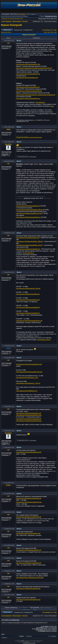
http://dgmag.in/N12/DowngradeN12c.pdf (29, 413)
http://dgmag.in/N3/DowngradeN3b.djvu (28, 217)
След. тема (54, 32)
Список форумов (6, 21)
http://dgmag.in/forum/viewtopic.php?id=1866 (30, 578)
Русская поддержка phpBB (29, 643)
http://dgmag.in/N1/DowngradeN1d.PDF (28, 64)
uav (8, 43)
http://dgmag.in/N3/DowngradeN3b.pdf (28, 206)
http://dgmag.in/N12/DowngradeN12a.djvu (29, 415)
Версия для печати (6, 32)
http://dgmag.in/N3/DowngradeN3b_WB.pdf (29, 210)
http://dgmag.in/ (40, 102)
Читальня (25, 21)
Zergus (8, 485)
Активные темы (19, 19)
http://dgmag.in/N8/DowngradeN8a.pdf (28, 307)
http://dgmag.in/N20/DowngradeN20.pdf (28, 589)
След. (55, 30)
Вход (15, 14)
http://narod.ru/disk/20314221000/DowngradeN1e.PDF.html (34, 68)
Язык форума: (22, 14)
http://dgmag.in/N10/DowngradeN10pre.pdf (29, 321)
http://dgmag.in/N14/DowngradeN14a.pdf (29, 452)
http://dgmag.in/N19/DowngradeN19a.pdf (29, 563)
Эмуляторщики (17, 21)
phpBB (22, 641)
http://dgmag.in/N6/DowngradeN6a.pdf (28, 294)
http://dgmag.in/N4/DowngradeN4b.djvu (28, 249)
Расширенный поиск (51, 16)
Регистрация (6, 14)
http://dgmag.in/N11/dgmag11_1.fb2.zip (28, 383)
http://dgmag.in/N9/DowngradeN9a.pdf (28, 313)
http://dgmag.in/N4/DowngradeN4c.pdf (28, 238)
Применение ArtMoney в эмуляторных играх (29, 137)
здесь (52, 106)
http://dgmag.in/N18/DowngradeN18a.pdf (29, 550)
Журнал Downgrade (11, 25)
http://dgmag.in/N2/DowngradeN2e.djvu (28, 99)
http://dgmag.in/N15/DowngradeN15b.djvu (29, 502)
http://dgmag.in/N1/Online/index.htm (27, 78)
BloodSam (8, 144)
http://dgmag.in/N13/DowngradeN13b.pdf (29, 419)
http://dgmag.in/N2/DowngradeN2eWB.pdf (29, 91)
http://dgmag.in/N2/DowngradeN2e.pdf (28, 87)
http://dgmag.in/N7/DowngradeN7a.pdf (28, 300)
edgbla (8, 348)
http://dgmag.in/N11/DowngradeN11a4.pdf (29, 364)
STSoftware (26, 642)
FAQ (12, 14)
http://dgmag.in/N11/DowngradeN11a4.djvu (29, 372)
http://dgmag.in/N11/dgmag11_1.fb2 (27, 378)
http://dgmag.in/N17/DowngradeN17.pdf (28, 533)
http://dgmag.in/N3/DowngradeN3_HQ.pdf (29, 213)
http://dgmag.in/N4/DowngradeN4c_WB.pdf (29, 241)
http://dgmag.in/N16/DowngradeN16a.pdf (29, 517)
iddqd (8, 129)
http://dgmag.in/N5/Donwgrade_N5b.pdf (28, 288)
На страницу (46, 30)
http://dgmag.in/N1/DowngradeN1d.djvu (28, 74)
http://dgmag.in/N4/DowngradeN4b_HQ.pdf (29, 245)
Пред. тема (47, 32)
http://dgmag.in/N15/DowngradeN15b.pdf (29, 498)
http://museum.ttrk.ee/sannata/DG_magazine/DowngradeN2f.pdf (36, 95)
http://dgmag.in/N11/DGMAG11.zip (27, 391)
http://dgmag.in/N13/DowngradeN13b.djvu (29, 421)
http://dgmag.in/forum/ (44, 340)
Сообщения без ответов (7, 19)
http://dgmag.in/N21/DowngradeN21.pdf (28, 600)
